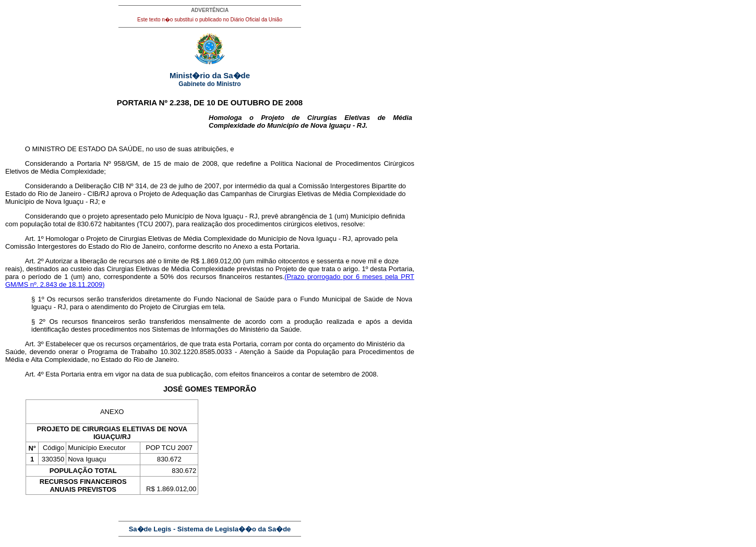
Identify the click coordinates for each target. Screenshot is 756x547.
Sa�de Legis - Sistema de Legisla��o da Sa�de (210, 529)
